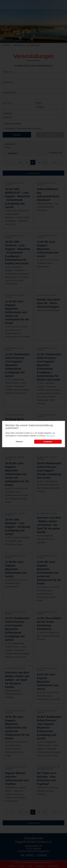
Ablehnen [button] (19, 442)
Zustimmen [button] (48, 442)
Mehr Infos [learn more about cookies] (51, 436)
